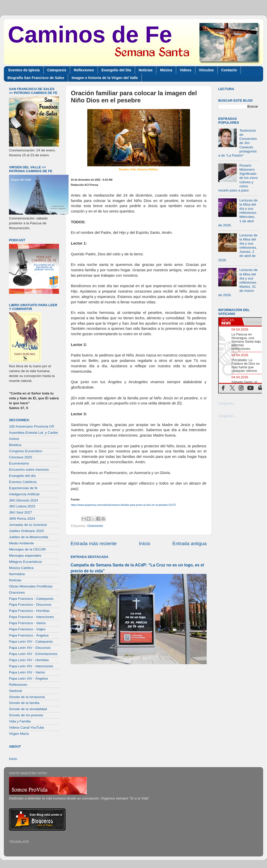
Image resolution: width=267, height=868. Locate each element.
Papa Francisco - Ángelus (29, 635)
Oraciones (95, 526)
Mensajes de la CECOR (27, 549)
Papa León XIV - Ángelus (28, 678)
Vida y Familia (20, 721)
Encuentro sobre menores (29, 470)
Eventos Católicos (23, 482)
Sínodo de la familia (24, 703)
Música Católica (21, 568)
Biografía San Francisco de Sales (36, 78)
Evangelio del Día (116, 70)
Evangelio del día (22, 476)
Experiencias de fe (23, 488)
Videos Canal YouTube (27, 727)
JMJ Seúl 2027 (20, 512)
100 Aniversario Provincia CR (32, 426)
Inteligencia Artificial (24, 494)
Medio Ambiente (21, 543)
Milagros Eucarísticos (25, 562)
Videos (186, 70)
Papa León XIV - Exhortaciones (33, 654)
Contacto (229, 70)
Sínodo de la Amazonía (27, 697)
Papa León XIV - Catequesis (31, 642)
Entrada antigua (190, 543)
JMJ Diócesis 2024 (23, 500)
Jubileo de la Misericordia (28, 537)
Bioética (15, 445)
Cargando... (227, 403)
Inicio (145, 543)
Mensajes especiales (25, 556)
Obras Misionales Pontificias (31, 586)
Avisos (14, 439)
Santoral (15, 691)
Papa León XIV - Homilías (29, 660)
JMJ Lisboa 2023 (22, 506)
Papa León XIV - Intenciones (31, 666)
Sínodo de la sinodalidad (28, 709)
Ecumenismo (19, 463)
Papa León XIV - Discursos (30, 648)
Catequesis (57, 70)
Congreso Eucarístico (26, 451)
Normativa (17, 574)
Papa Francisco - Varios (27, 623)
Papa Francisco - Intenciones (31, 617)
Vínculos (206, 70)
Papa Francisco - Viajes (27, 629)
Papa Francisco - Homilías (29, 611)
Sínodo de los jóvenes (26, 715)
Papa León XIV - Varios (27, 672)
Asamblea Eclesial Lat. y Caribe (34, 433)
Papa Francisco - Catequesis (31, 599)
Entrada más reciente (94, 543)
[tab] (230, 322)
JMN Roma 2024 (22, 519)
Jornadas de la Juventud (28, 525)
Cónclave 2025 (21, 457)
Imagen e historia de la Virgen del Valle (105, 78)
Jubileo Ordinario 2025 (26, 531)
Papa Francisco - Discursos (30, 605)
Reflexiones (84, 70)
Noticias (146, 70)
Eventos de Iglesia (24, 70)
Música (166, 70)
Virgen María (19, 734)
